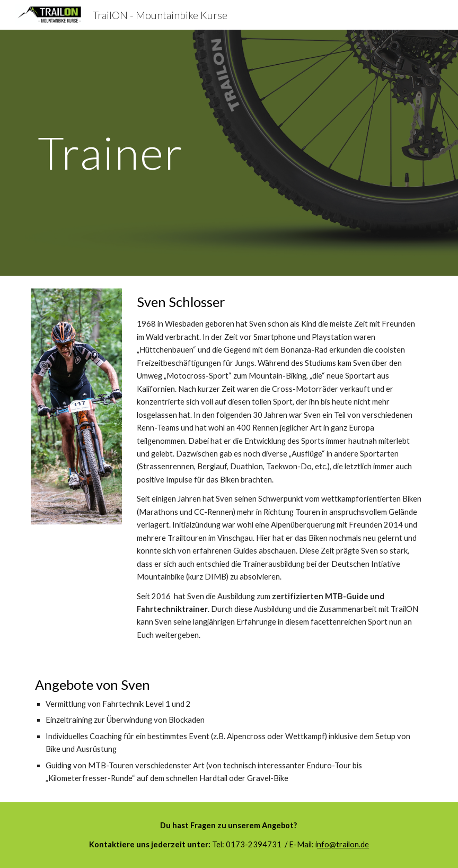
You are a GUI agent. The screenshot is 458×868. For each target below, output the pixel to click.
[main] (111, 152)
